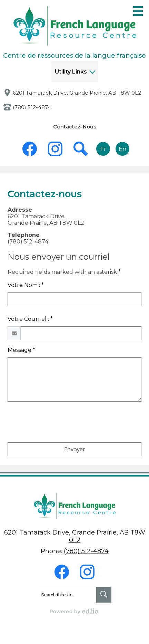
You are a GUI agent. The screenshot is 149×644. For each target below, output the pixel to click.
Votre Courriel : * (30, 319)
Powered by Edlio (74, 611)
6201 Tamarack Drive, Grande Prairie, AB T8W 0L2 (77, 93)
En (122, 149)
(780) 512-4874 (32, 107)
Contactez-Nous (75, 127)
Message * (21, 350)
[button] (75, 71)
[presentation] (60, 423)
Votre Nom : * (26, 285)
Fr (103, 149)
